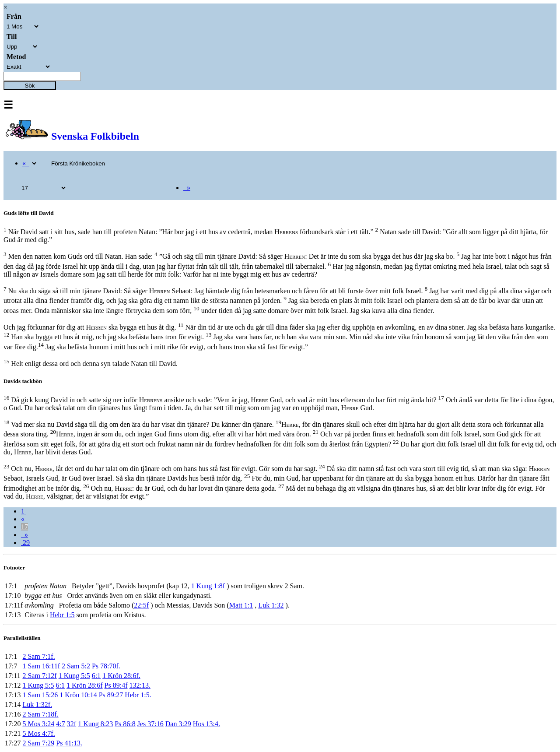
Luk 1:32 (271, 605)
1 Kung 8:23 (95, 724)
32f (72, 724)
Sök (30, 86)
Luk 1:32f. (37, 705)
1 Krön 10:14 (78, 695)
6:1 (96, 676)
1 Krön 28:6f (85, 685)
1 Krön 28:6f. (121, 676)
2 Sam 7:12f (39, 676)
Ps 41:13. (69, 743)
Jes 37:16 (150, 724)
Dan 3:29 (178, 724)
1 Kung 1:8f (208, 586)
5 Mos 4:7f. (38, 733)
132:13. (140, 685)
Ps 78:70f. (106, 666)
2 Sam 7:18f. (40, 714)
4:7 (60, 724)
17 (24, 527)
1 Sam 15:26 (40, 695)
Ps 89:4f (116, 685)
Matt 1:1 (241, 605)
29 (25, 543)
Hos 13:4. (206, 724)
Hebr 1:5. (138, 695)
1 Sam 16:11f (41, 666)
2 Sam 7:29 (38, 743)
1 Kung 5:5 (74, 676)
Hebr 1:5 (62, 615)
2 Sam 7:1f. (38, 656)
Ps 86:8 (125, 724)
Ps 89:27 (111, 695)
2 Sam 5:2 (76, 666)
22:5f (141, 605)
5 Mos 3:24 (38, 724)
